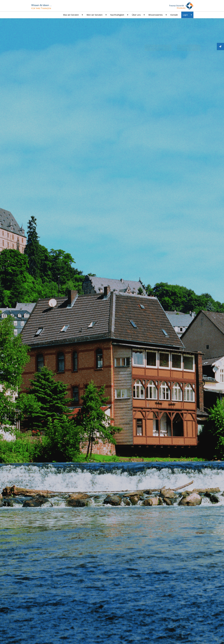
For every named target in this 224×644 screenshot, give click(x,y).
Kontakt (174, 15)
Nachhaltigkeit (119, 15)
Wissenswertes (158, 15)
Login (187, 15)
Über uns (138, 15)
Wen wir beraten (97, 15)
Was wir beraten (73, 15)
